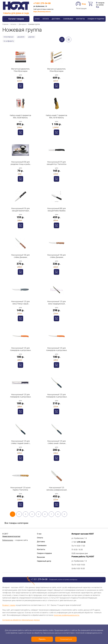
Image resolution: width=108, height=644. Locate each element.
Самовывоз (68, 19)
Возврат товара (9, 605)
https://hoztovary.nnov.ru (42, 12)
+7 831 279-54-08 (42, 3)
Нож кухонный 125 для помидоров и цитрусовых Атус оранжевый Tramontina (56, 349)
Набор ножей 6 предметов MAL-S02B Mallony (20, 117)
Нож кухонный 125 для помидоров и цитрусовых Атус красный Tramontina (20, 349)
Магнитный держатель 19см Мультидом (20, 70)
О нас (37, 19)
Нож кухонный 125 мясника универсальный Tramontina (57, 489)
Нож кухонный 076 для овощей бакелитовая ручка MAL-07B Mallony (20, 210)
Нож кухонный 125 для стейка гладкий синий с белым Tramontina (20, 442)
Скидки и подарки (96, 19)
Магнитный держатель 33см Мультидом (56, 70)
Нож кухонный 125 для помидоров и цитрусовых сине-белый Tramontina (56, 396)
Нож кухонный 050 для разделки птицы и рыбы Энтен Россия (20, 163)
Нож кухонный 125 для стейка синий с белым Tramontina (56, 442)
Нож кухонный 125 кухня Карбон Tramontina (20, 489)
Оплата (46, 19)
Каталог (13, 24)
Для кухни (22, 24)
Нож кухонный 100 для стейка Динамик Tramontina (20, 256)
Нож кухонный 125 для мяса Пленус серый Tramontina (20, 303)
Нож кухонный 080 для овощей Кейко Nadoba (56, 210)
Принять (42, 639)
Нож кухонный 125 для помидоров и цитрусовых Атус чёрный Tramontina (20, 396)
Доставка (56, 19)
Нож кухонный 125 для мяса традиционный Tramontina (56, 303)
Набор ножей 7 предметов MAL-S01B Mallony (56, 117)
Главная (5, 24)
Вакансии (41, 557)
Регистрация (81, 8)
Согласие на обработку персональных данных (21, 620)
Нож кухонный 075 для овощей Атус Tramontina (57, 163)
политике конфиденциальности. (67, 615)
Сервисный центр (44, 561)
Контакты (80, 19)
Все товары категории (16, 523)
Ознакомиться (66, 639)
